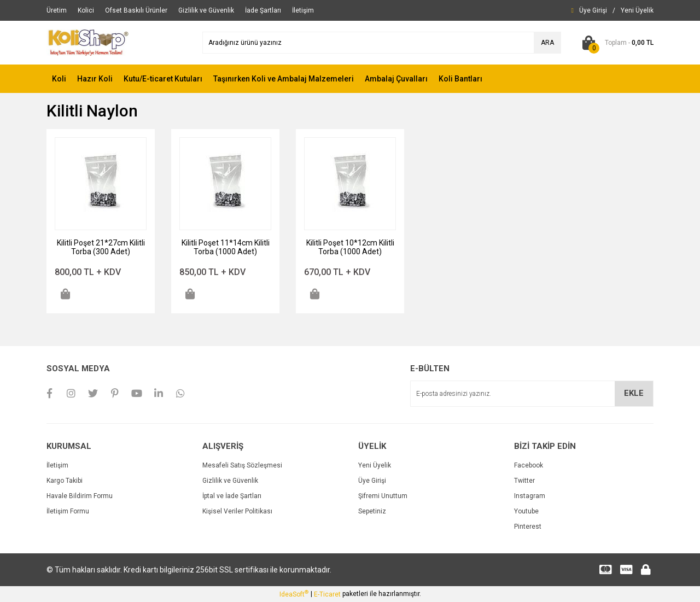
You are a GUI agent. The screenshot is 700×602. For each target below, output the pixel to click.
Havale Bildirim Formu (80, 496)
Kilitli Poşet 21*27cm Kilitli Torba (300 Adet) (101, 247)
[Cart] (616, 43)
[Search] (382, 43)
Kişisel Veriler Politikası (237, 511)
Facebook (529, 465)
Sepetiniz (372, 511)
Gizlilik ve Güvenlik (230, 481)
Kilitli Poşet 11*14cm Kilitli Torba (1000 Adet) (226, 247)
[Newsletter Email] (532, 394)
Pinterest (528, 527)
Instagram (530, 496)
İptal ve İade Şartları (232, 496)
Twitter (524, 481)
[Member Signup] (637, 10)
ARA (547, 43)
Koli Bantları (460, 79)
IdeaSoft (294, 594)
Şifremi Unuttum (383, 496)
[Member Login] (593, 10)
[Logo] (88, 42)
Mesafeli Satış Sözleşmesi (242, 465)
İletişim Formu (68, 511)
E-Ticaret (327, 594)
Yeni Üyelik (375, 465)
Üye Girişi (372, 481)
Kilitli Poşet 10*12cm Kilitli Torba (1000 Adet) (350, 247)
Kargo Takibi (65, 481)
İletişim (57, 465)
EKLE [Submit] (634, 393)
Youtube (526, 511)
